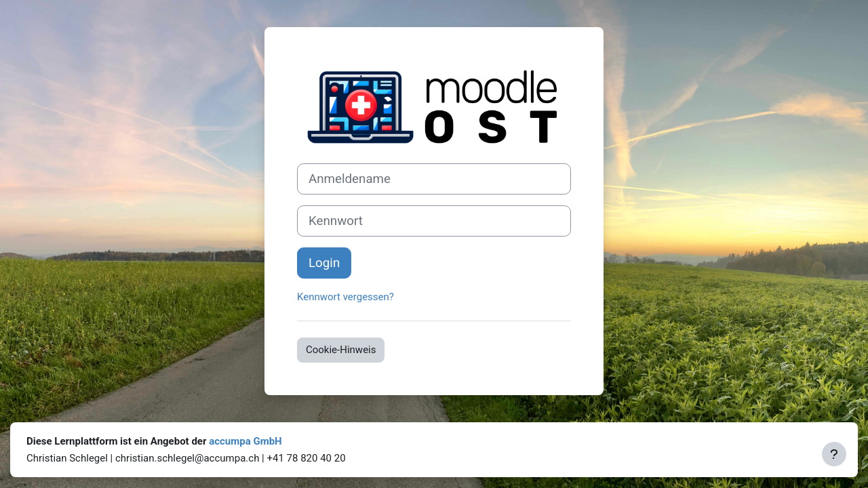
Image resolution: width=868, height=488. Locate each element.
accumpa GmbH (245, 441)
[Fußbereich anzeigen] (834, 454)
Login (324, 263)
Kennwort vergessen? (346, 297)
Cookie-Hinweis (341, 350)
